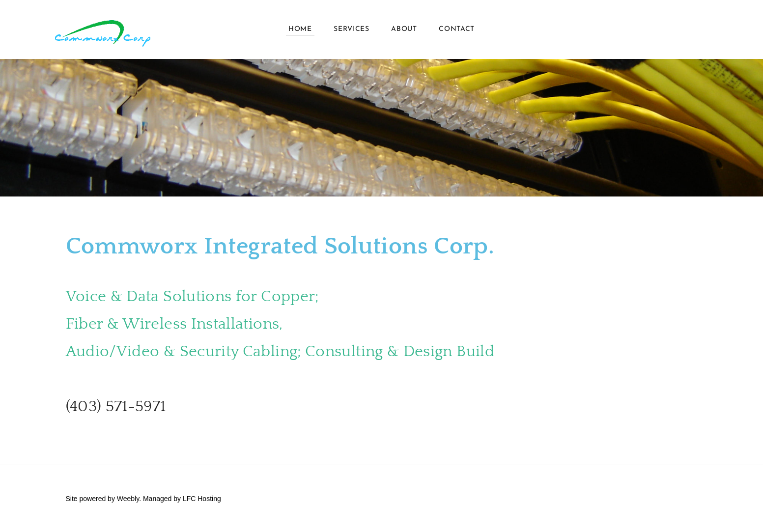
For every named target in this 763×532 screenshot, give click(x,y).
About (404, 29)
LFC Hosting (202, 499)
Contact (457, 29)
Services (352, 29)
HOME (300, 29)
